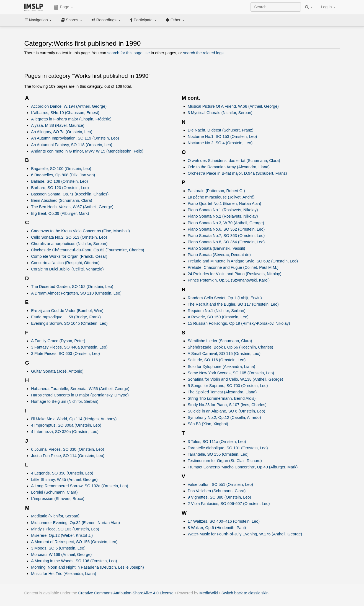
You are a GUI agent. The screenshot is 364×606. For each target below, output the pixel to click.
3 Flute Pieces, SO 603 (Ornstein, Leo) (65, 354)
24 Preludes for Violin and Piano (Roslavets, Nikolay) (234, 274)
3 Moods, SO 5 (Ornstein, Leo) (58, 548)
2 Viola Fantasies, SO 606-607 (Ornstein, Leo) (229, 504)
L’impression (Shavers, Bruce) (58, 499)
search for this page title (129, 53)
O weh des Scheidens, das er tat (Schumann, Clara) (234, 161)
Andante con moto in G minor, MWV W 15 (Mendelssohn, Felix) (87, 151)
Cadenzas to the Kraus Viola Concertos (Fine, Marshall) (80, 231)
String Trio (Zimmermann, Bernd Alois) (222, 398)
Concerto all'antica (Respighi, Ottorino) (65, 263)
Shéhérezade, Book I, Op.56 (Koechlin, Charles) (230, 347)
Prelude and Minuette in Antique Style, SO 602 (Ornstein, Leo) (243, 261)
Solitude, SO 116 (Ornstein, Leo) (217, 360)
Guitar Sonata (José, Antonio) (57, 371)
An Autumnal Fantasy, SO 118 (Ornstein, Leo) (72, 145)
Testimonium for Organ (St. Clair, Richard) (225, 461)
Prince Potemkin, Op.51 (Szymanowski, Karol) (229, 280)
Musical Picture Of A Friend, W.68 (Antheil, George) (233, 106)
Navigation (38, 20)
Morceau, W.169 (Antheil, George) (61, 555)
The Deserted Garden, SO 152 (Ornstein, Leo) (72, 287)
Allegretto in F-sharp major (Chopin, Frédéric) (71, 119)
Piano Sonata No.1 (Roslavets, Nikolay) (223, 210)
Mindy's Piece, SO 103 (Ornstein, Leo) (65, 529)
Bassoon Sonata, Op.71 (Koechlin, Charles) (70, 194)
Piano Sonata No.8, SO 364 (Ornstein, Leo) (226, 242)
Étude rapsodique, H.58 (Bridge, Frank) (66, 317)
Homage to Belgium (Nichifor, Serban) (65, 401)
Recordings (106, 20)
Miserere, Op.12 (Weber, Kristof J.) (62, 535)
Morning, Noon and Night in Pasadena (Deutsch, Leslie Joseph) (87, 567)
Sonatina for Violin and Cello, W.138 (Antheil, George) (235, 379)
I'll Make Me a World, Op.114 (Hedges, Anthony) (74, 419)
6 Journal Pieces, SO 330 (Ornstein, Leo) (68, 449)
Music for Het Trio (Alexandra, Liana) (64, 574)
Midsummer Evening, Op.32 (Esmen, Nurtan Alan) (75, 523)
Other (175, 20)
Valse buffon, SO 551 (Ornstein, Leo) (220, 484)
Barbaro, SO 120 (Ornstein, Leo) (60, 188)
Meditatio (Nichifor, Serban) (55, 516)
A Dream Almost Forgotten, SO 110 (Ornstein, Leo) (76, 293)
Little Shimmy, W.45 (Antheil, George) (64, 479)
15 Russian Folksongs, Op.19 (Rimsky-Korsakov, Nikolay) (239, 323)
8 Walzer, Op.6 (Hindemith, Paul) (217, 528)
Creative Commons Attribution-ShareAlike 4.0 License (126, 593)
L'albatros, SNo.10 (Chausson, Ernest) (65, 113)
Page (63, 7)
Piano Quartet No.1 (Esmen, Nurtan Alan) (224, 203)
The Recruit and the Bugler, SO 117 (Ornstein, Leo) (233, 304)
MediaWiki (209, 593)
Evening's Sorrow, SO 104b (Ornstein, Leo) (69, 323)
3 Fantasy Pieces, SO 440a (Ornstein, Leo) (69, 347)
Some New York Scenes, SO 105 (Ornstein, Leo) (231, 373)
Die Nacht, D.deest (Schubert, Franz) (221, 130)
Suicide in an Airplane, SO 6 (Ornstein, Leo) (226, 411)
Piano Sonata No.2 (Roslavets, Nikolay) (223, 216)
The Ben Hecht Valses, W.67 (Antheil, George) (72, 207)
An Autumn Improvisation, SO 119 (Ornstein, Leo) (75, 138)
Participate (143, 20)
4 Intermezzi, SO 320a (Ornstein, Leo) (65, 432)
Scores (72, 20)
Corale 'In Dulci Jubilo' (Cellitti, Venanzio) (67, 269)
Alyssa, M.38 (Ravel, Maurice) (58, 125)
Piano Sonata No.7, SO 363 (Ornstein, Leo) (226, 236)
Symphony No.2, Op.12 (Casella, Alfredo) (224, 417)
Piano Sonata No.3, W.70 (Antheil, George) (226, 223)
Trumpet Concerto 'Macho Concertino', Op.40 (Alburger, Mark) (243, 467)
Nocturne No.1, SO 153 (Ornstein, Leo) (222, 136)
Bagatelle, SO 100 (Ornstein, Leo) (61, 169)
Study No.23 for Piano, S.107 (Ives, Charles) (227, 405)
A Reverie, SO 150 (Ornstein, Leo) (218, 317)
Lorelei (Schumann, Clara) (54, 492)
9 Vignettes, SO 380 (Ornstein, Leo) (219, 497)
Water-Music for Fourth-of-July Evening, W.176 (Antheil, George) (245, 534)
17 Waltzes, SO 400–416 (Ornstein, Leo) (224, 521)
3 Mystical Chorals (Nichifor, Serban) (220, 113)
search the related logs (203, 53)
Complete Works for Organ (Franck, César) (69, 256)
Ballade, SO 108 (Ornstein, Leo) (59, 181)
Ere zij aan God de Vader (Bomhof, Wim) (67, 311)
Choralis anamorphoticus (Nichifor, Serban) (69, 244)
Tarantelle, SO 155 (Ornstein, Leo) (218, 454)
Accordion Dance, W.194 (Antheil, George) (69, 106)
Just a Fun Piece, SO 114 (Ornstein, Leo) (68, 456)
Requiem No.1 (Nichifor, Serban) (217, 311)
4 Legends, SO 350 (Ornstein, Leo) (62, 473)
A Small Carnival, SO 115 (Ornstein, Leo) (224, 354)
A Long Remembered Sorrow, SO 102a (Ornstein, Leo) (80, 486)
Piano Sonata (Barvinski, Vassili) (216, 248)
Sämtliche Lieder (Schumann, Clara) (220, 341)
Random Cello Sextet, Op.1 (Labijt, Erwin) (225, 298)
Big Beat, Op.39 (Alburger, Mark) (60, 213)
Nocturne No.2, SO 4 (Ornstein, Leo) (220, 143)
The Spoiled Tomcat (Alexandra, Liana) (222, 392)
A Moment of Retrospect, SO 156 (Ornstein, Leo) (74, 542)
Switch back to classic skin (245, 593)
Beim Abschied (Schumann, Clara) (62, 200)
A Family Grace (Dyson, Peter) (58, 341)
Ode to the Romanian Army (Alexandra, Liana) (229, 167)
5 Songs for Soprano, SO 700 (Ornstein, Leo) (228, 386)
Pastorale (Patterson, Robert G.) (216, 191)
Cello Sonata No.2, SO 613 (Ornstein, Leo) (69, 237)
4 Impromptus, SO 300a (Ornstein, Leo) (66, 425)
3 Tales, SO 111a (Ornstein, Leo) (217, 442)
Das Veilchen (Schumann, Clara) (217, 491)
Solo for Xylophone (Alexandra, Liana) (221, 367)
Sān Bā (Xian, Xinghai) (208, 424)
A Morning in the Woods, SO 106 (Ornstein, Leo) (74, 561)
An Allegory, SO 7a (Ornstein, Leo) (62, 132)
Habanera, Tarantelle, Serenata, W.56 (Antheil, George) (80, 389)
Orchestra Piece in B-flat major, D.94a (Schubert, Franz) (237, 173)
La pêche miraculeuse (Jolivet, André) (221, 197)
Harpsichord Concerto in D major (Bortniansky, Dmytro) (80, 395)
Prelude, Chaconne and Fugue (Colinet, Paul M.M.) (233, 267)
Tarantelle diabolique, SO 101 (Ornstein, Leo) (228, 448)
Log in (328, 7)
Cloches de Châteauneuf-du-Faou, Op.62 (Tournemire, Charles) (87, 250)
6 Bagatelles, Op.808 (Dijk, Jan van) (63, 175)
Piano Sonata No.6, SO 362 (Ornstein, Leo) (226, 229)
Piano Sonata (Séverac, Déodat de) (219, 255)
